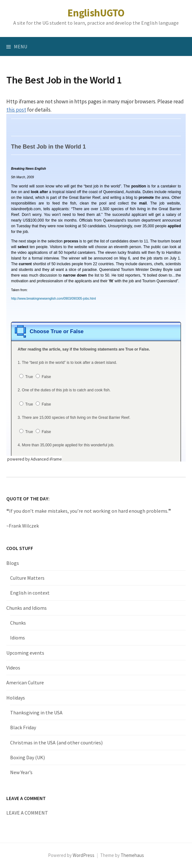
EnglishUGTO (96, 13)
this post (16, 110)
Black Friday (23, 727)
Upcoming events (25, 653)
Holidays (16, 698)
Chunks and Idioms (27, 608)
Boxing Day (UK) (27, 757)
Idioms (18, 638)
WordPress (84, 855)
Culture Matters (27, 578)
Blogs (13, 563)
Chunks (18, 623)
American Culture (25, 682)
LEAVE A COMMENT (27, 813)
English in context (30, 593)
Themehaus (132, 855)
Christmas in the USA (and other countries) (56, 743)
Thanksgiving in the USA (36, 712)
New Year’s (21, 772)
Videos (13, 668)
